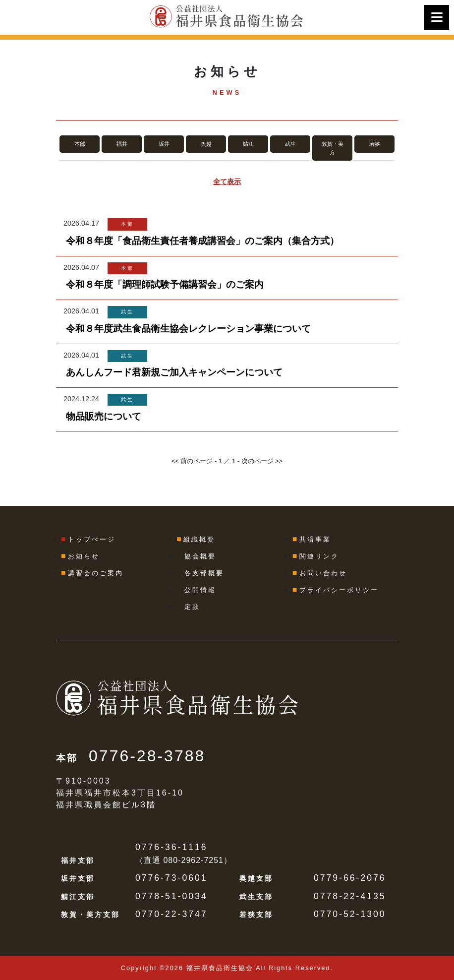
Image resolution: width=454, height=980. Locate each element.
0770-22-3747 (171, 914)
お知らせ (84, 556)
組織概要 (199, 539)
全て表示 (227, 182)
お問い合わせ (323, 573)
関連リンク (319, 556)
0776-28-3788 (147, 756)
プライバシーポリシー (339, 590)
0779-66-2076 (350, 878)
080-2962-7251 (193, 860)
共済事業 (315, 539)
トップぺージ (92, 539)
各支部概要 (204, 573)
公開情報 (200, 590)
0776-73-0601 (171, 878)
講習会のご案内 (96, 573)
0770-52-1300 (350, 914)
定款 (192, 607)
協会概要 (200, 556)
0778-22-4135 (350, 896)
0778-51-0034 (171, 896)
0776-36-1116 (171, 847)
